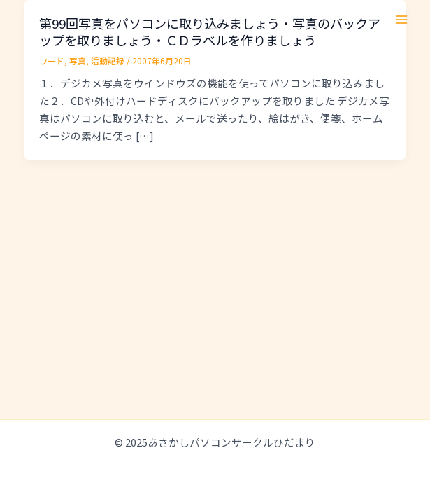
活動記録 (108, 61)
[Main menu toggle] (401, 20)
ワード (52, 61)
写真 (78, 61)
